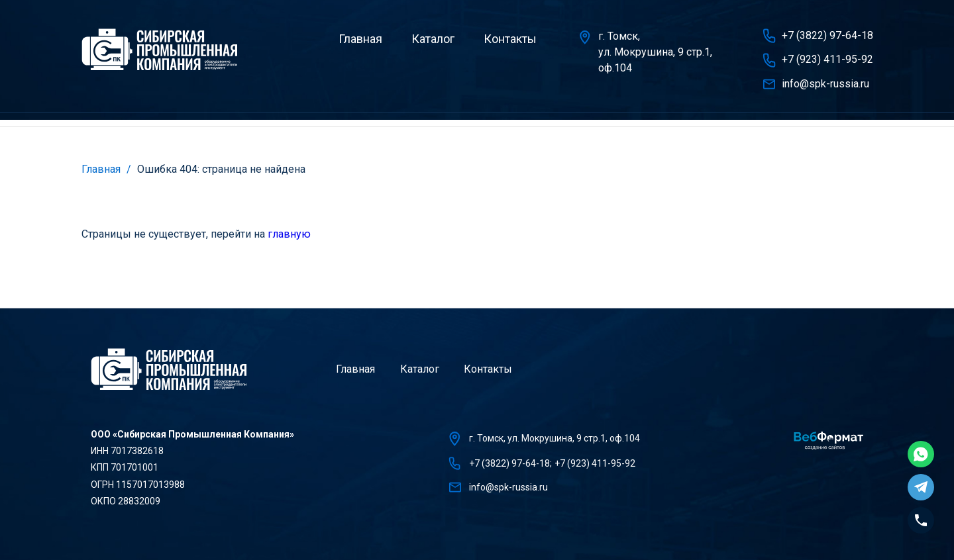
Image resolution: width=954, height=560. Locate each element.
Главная (360, 39)
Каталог (433, 39)
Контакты (510, 39)
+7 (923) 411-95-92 (827, 59)
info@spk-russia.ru (825, 84)
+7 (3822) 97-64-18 (827, 35)
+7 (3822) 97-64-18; (510, 463)
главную (289, 234)
